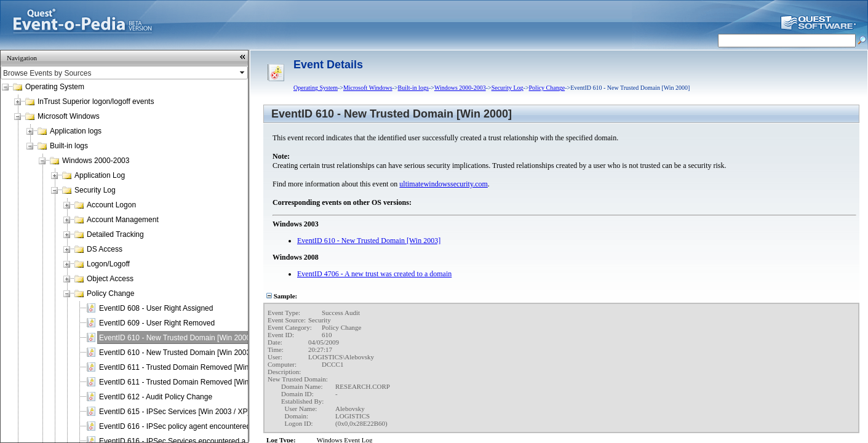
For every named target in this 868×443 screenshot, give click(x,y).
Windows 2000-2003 (96, 161)
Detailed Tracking (115, 234)
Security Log (95, 190)
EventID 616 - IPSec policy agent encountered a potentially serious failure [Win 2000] (238, 426)
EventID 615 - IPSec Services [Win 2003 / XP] (174, 412)
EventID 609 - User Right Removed (157, 323)
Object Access (110, 279)
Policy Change (110, 293)
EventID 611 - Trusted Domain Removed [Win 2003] (184, 382)
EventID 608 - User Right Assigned (156, 308)
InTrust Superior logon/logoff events (96, 102)
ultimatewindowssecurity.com (444, 184)
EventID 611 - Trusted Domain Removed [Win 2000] (184, 367)
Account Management (123, 220)
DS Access (105, 249)
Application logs (76, 131)
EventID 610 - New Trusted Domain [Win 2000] (176, 338)
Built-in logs (69, 146)
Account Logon (111, 205)
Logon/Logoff (108, 264)
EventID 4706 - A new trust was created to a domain (374, 274)
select (243, 73)
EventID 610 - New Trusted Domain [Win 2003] (176, 353)
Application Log (100, 175)
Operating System (55, 87)
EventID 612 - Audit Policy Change (156, 397)
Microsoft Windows (69, 116)
